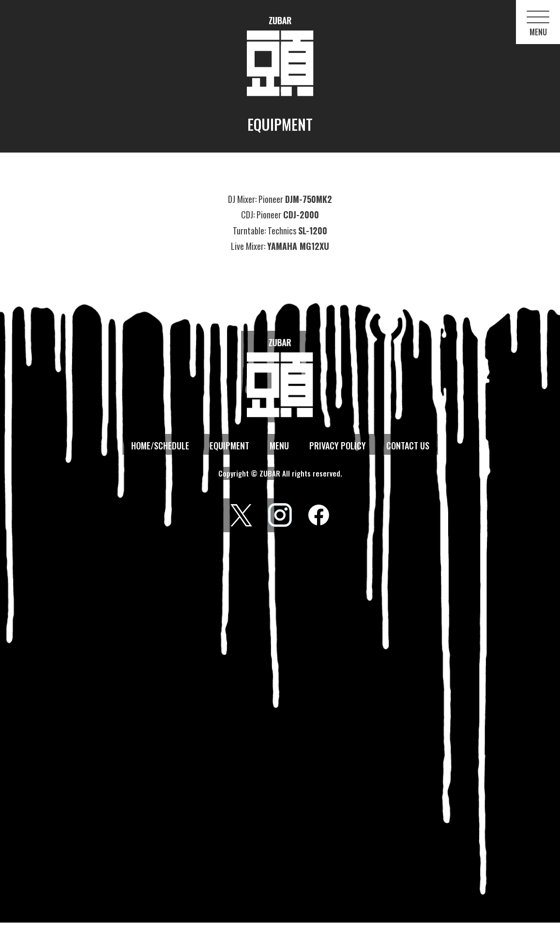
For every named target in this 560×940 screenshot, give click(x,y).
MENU (279, 446)
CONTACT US (408, 446)
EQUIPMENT (229, 446)
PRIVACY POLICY (338, 446)
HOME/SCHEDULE (160, 446)
